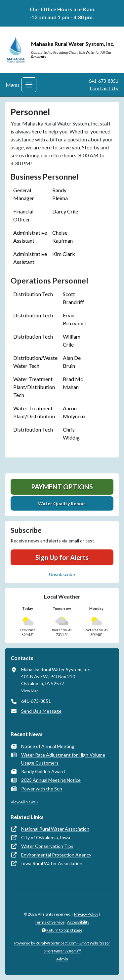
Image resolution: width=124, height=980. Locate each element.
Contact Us (104, 88)
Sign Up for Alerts (62, 557)
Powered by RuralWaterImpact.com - (62, 947)
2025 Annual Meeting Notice (51, 780)
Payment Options (62, 487)
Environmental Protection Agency (56, 855)
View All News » (24, 802)
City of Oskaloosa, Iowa (46, 837)
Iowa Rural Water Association (52, 863)
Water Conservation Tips (47, 846)
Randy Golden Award (43, 771)
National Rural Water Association (55, 829)
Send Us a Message (41, 711)
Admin (62, 959)
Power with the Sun (42, 789)
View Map (30, 691)
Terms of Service (50, 922)
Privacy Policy (86, 914)
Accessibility (78, 922)
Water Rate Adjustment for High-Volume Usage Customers (63, 759)
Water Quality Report (62, 503)
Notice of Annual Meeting (48, 746)
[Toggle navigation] (29, 85)
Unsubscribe (62, 574)
